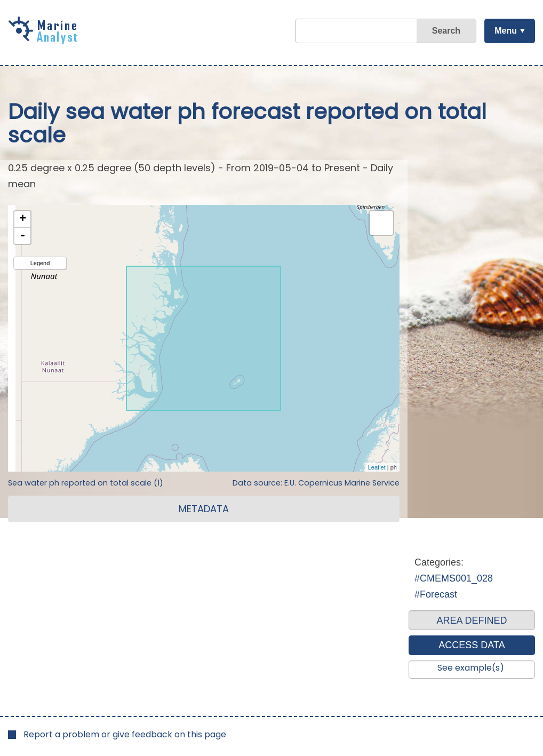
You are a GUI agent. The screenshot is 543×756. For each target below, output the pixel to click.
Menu (506, 31)
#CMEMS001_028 (454, 578)
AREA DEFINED (472, 620)
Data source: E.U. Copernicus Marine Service (316, 483)
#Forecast (436, 594)
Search (446, 31)
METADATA (204, 509)
